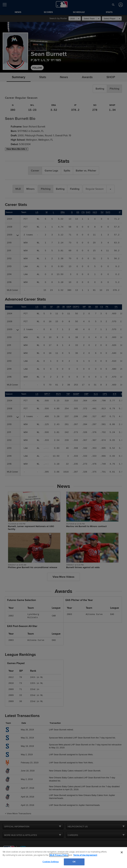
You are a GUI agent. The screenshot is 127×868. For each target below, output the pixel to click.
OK (74, 862)
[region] (63, 858)
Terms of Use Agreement (85, 855)
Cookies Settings (51, 862)
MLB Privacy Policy (59, 855)
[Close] (122, 852)
